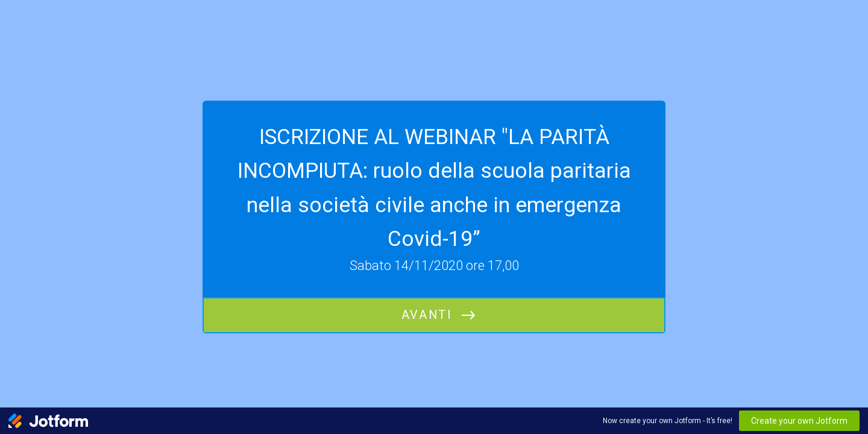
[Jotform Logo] (48, 421)
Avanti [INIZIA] (427, 315)
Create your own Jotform (799, 421)
